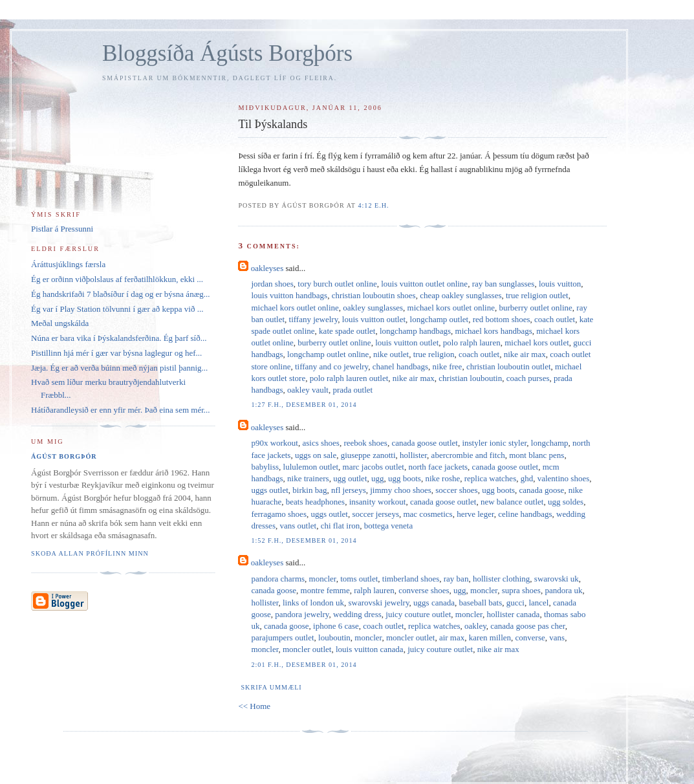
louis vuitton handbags (289, 295)
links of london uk (313, 603)
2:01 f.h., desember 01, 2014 (304, 665)
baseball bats (480, 603)
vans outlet (298, 526)
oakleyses (267, 268)
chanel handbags (400, 366)
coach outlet (555, 319)
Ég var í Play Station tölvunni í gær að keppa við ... (117, 309)
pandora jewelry (302, 614)
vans (557, 637)
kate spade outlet (347, 331)
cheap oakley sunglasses (461, 295)
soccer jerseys (375, 514)
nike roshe (442, 478)
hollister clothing (501, 579)
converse (530, 637)
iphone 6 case (336, 626)
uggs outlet (269, 490)
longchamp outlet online (328, 354)
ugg (378, 478)
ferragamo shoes (279, 514)
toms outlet (359, 579)
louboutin (334, 637)
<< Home (254, 706)
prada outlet (352, 390)
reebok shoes (365, 443)
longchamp (550, 443)
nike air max (525, 354)
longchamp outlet (439, 319)
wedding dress (357, 614)
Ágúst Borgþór (64, 456)
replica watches (490, 478)
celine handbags (525, 514)
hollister (413, 455)
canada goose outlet (425, 443)
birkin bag (309, 490)
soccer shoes (456, 490)
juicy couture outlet (418, 614)
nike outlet (391, 354)
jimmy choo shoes (401, 490)
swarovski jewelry (378, 603)
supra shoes (521, 590)
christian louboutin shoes (374, 295)
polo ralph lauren (472, 343)
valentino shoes (564, 478)
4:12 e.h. (373, 205)
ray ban (456, 579)
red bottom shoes (502, 319)
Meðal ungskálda (60, 323)
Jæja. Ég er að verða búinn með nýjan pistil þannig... (119, 368)
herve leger (475, 514)
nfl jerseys (349, 490)
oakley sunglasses (373, 308)
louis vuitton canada (370, 649)
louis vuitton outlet (374, 319)
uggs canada (434, 603)
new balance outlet (512, 502)
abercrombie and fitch (468, 455)
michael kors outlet (537, 343)
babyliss (265, 467)
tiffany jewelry (314, 319)
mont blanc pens (537, 455)
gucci (515, 603)
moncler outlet (410, 637)
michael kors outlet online (295, 308)
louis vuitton (560, 284)
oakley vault (308, 390)
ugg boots (405, 478)
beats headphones (315, 502)
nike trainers (308, 478)
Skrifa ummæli (271, 687)
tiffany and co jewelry (331, 366)
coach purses (528, 378)
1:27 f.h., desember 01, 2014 (304, 405)
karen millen (490, 637)
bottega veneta (388, 526)
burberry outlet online (535, 308)
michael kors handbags (494, 331)
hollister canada (513, 614)
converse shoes (424, 590)
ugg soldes (566, 502)
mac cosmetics (428, 514)
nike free (448, 366)
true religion (434, 354)
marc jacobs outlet (374, 467)
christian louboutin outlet (509, 366)
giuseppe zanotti (368, 455)
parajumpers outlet (282, 637)
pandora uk (563, 590)
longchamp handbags (415, 331)
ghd (527, 478)
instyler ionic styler (494, 443)
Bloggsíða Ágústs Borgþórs (227, 53)
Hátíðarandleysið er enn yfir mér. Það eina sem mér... (121, 410)
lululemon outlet (311, 467)
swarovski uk (557, 579)
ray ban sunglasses (504, 284)
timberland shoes (411, 579)
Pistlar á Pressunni (62, 229)
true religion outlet (537, 295)
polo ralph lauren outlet (349, 378)
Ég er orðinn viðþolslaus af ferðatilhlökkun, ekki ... (117, 279)
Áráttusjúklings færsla (68, 264)
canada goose (542, 490)
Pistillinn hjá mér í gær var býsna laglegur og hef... (116, 353)
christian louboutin (470, 378)
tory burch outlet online (337, 284)
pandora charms (278, 579)
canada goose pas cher (527, 626)
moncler (323, 579)
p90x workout (275, 443)
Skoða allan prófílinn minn (90, 553)
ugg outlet (350, 478)
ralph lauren (374, 590)
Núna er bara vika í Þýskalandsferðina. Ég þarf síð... (119, 338)
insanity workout (378, 502)
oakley (475, 626)
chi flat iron (341, 526)
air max (452, 637)
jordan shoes (272, 284)
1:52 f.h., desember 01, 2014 (304, 540)
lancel (538, 603)
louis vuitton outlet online (424, 284)
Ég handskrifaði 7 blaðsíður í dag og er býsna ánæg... (121, 294)
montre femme (325, 590)
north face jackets (438, 467)
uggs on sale (316, 455)
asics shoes (321, 443)
